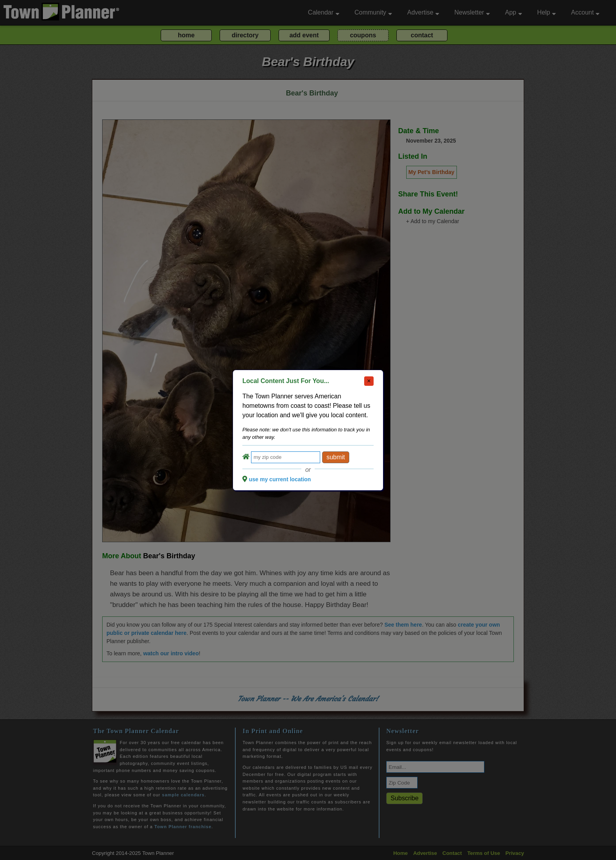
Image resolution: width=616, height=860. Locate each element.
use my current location (280, 479)
